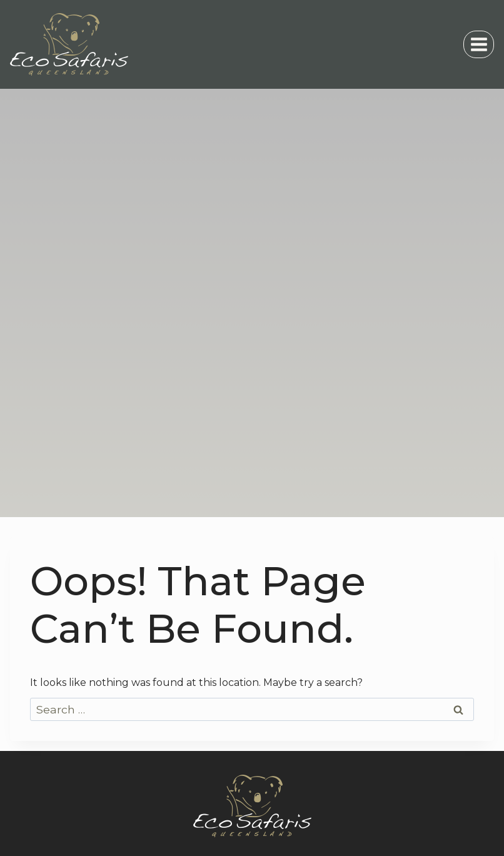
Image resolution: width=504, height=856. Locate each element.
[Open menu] (479, 44)
